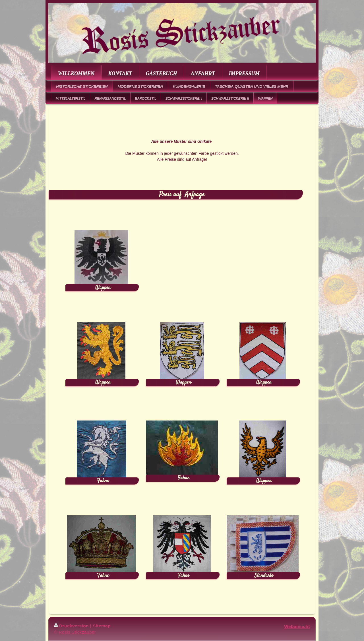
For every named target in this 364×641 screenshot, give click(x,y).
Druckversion (71, 626)
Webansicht (297, 626)
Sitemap (102, 626)
